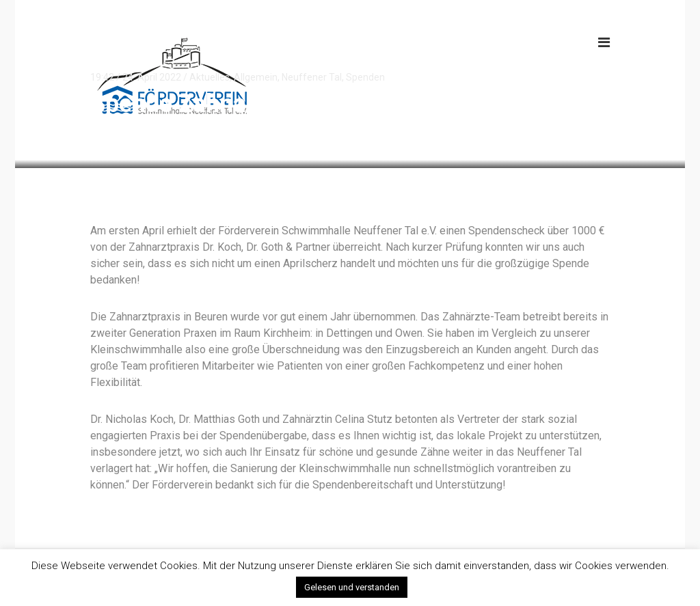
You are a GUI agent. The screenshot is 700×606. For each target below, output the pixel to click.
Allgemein (256, 77)
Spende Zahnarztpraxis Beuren (258, 104)
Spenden (365, 77)
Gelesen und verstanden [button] (352, 587)
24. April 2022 (152, 77)
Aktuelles (210, 77)
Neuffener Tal (312, 77)
